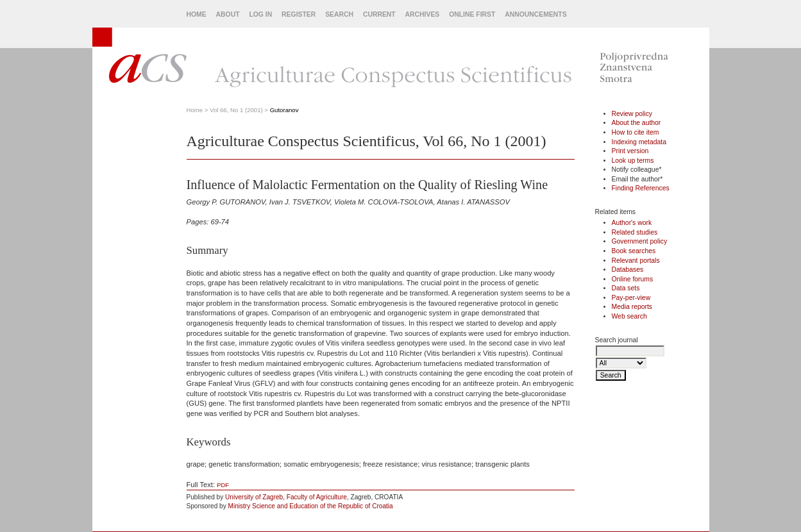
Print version (630, 151)
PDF (223, 485)
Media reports (632, 307)
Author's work (632, 223)
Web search (629, 316)
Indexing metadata (639, 142)
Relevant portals (636, 261)
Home (197, 14)
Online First (472, 14)
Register (299, 14)
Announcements (535, 14)
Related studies (635, 232)
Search (339, 14)
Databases (628, 270)
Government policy (640, 241)
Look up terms (633, 161)
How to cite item (636, 132)
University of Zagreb (254, 497)
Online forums (633, 279)
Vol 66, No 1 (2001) (236, 110)
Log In (260, 14)
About (228, 14)
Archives (423, 14)
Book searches (634, 251)
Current (379, 14)
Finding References (641, 188)
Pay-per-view (631, 298)
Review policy (632, 114)
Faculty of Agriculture (317, 497)
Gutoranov (284, 110)
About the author (637, 123)
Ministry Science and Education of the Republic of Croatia (311, 506)
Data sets (626, 288)
